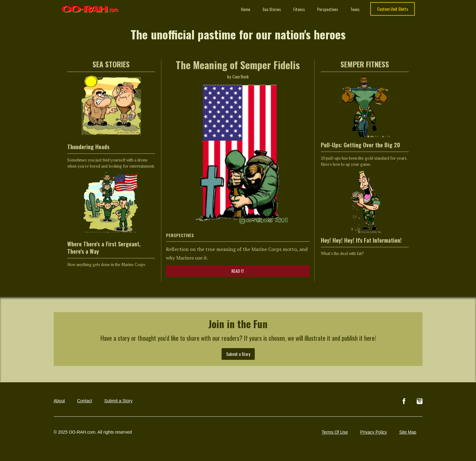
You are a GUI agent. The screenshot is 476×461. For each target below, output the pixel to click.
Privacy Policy (374, 432)
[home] (90, 6)
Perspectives (328, 9)
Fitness (299, 9)
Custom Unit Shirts (393, 9)
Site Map (408, 432)
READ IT (238, 271)
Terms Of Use (335, 432)
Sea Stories (272, 9)
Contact (85, 401)
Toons (355, 9)
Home (246, 9)
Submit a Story (238, 354)
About (59, 401)
